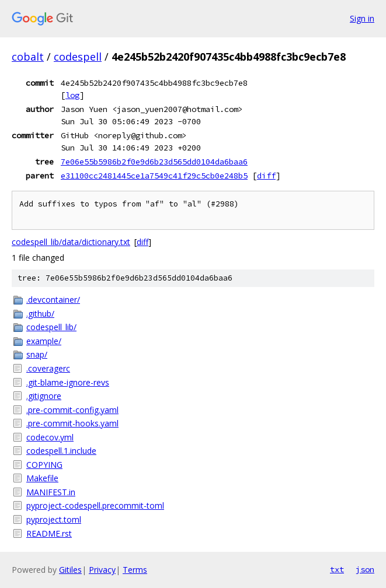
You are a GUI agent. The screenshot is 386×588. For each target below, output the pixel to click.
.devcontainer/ (53, 300)
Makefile (42, 478)
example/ (44, 341)
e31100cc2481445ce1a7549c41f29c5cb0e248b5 (154, 176)
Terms (135, 570)
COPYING (44, 465)
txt (337, 569)
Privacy (102, 570)
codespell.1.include (61, 451)
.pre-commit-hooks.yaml (72, 423)
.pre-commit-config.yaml (72, 410)
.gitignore (44, 396)
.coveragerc (48, 368)
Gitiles (70, 570)
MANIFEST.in (51, 492)
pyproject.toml (54, 519)
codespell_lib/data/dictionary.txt (71, 242)
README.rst (49, 533)
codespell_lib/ (51, 327)
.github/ (40, 314)
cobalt (28, 57)
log (72, 95)
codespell (78, 57)
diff (266, 176)
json (365, 569)
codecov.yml (50, 437)
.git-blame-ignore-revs (68, 382)
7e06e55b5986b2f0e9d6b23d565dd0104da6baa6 (154, 162)
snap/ (37, 354)
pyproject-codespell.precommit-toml (95, 505)
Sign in (362, 18)
